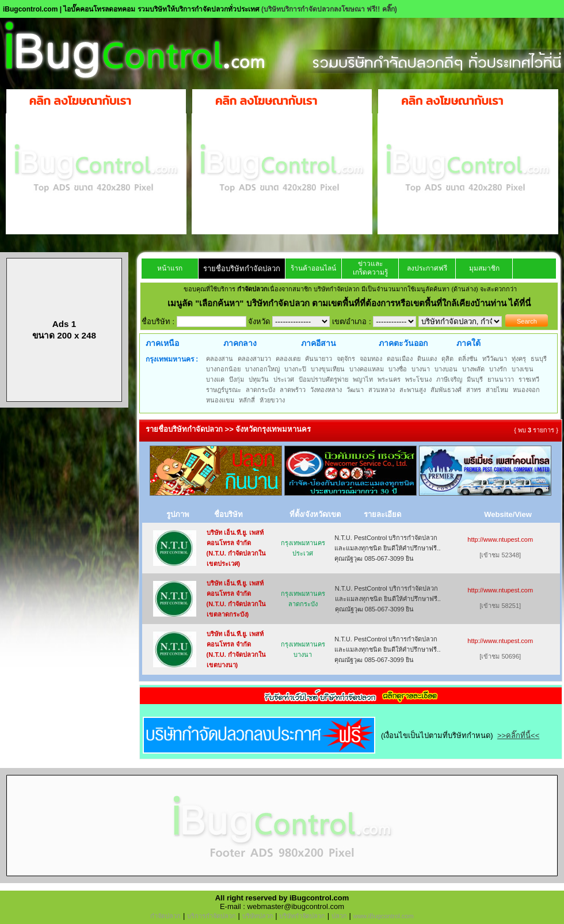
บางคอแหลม (367, 369)
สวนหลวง (382, 390)
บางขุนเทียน (328, 369)
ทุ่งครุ (519, 359)
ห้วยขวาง (272, 400)
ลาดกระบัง (260, 390)
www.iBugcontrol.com (383, 916)
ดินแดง (427, 359)
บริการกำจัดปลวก (211, 916)
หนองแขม (220, 400)
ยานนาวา (501, 379)
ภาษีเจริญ (449, 379)
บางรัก (498, 369)
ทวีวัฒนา (495, 359)
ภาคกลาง (240, 343)
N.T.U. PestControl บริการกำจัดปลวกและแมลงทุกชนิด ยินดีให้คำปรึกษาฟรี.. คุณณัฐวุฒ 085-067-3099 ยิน (387, 548)
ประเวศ (284, 379)
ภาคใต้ (468, 343)
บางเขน (523, 369)
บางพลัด (473, 369)
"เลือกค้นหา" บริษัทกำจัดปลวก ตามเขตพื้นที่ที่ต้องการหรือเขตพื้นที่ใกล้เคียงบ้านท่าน (352, 303)
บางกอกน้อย (223, 369)
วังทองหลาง (326, 390)
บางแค (215, 379)
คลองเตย (288, 359)
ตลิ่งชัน (468, 359)
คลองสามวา (254, 359)
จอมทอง (371, 359)
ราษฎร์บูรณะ (224, 390)
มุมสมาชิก (484, 268)
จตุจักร (346, 359)
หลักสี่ (247, 400)
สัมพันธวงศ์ (446, 390)
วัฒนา (355, 390)
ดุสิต (447, 359)
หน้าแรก (170, 268)
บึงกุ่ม (237, 379)
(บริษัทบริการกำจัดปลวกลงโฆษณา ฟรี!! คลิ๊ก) (329, 9)
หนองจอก (526, 390)
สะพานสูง (413, 390)
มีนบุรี (475, 379)
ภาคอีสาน (319, 343)
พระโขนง (418, 379)
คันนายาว (319, 359)
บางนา (421, 369)
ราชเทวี (529, 379)
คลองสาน (220, 359)
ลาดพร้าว (293, 390)
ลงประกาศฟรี (427, 268)
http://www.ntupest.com (500, 539)
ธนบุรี (539, 359)
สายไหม (497, 390)
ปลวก (339, 916)
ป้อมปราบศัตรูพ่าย (323, 379)
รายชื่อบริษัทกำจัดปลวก (242, 269)
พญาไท (363, 379)
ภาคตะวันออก (403, 343)
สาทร (474, 390)
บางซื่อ (398, 369)
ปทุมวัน (259, 379)
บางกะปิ (295, 369)
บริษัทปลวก (258, 916)
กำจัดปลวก (165, 916)
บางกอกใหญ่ (262, 369)
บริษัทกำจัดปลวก (302, 916)
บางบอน (446, 369)
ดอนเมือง (400, 359)
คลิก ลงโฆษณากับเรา (80, 101)
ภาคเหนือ (162, 343)
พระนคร (389, 379)
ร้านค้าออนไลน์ (313, 268)
